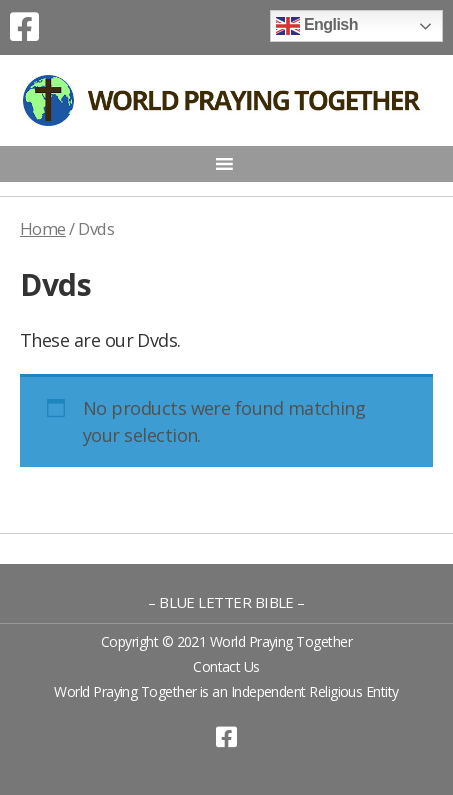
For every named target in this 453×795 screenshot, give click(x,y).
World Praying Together (281, 641)
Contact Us (226, 666)
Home (43, 228)
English (317, 26)
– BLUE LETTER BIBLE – (226, 602)
